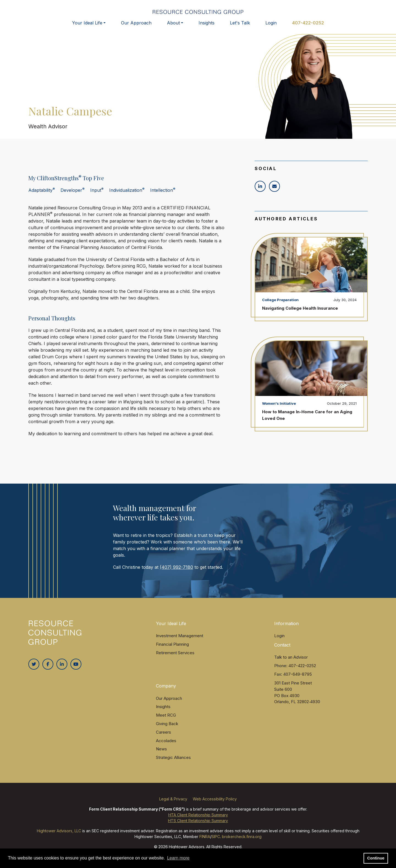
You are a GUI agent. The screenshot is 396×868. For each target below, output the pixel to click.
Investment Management (180, 641)
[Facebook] (48, 670)
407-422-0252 (308, 27)
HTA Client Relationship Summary (198, 821)
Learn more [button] (178, 858)
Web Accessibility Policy (215, 805)
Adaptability (42, 196)
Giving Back (167, 729)
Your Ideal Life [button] (87, 27)
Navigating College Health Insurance (300, 314)
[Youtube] (76, 670)
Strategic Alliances (173, 763)
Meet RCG (166, 721)
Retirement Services (175, 658)
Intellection (163, 196)
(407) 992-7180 (176, 573)
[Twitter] (34, 670)
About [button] (173, 27)
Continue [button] (376, 858)
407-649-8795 (298, 680)
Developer (73, 196)
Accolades (166, 746)
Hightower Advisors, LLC (59, 837)
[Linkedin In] (62, 670)
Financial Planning (172, 650)
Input (97, 196)
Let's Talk (240, 27)
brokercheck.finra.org (242, 842)
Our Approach (136, 27)
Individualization (127, 196)
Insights (207, 27)
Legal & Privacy (173, 805)
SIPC (216, 842)
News (161, 755)
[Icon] (260, 192)
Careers (163, 738)
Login (271, 27)
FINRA (205, 842)
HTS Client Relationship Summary (198, 826)
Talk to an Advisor (291, 663)
